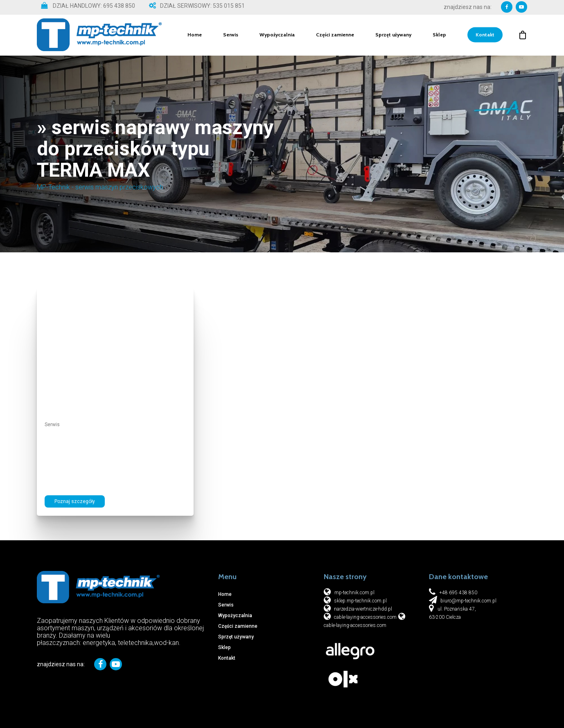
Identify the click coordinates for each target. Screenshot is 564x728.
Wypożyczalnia (277, 35)
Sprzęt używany (393, 35)
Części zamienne (335, 35)
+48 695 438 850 (458, 593)
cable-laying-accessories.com (365, 617)
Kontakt (485, 35)
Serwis (231, 35)
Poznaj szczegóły (75, 501)
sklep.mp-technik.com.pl (360, 601)
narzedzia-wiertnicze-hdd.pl (362, 609)
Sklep (439, 35)
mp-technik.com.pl (354, 593)
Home (195, 35)
